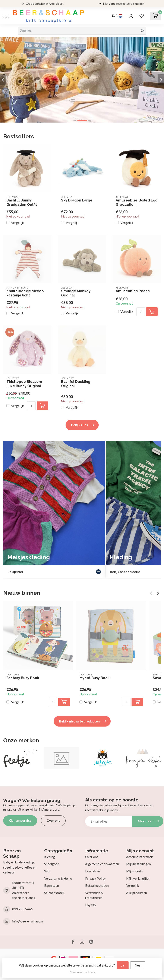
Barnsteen (52, 885)
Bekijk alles (83, 425)
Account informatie (140, 857)
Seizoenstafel (54, 893)
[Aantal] (141, 312)
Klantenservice (20, 820)
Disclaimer (93, 871)
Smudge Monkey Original (76, 293)
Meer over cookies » (83, 972)
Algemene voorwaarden (102, 864)
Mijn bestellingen (138, 864)
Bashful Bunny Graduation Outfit (22, 202)
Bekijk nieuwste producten (83, 721)
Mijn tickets (135, 871)
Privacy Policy (95, 878)
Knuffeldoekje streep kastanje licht (25, 293)
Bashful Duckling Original (76, 384)
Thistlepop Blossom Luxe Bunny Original (24, 384)
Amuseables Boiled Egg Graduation (137, 202)
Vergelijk (17, 223)
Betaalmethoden (97, 885)
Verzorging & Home (58, 878)
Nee (138, 965)
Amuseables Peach (133, 291)
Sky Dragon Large (77, 200)
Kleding (50, 857)
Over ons (53, 820)
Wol (47, 871)
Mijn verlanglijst (138, 878)
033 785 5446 (22, 909)
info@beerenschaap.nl (28, 921)
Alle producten (137, 893)
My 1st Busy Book (94, 678)
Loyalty (91, 905)
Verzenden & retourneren (94, 895)
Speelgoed (52, 864)
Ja (123, 965)
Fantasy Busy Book (23, 678)
